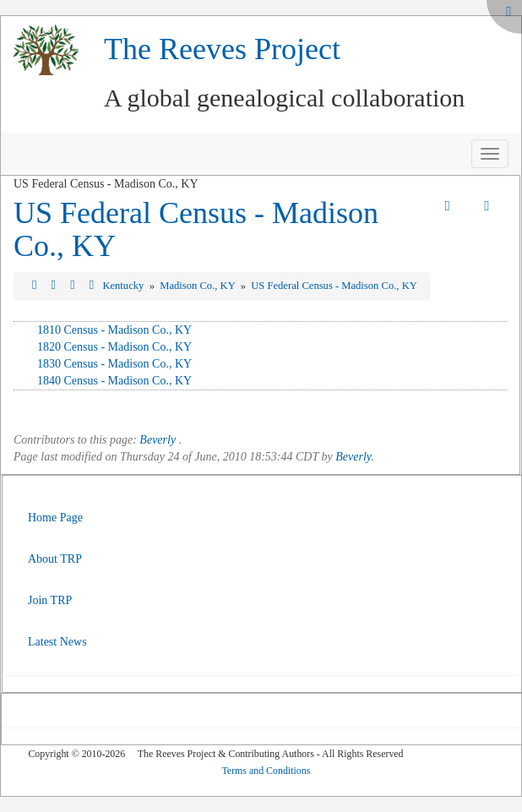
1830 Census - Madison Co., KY (114, 364)
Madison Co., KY (198, 286)
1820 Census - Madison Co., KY (114, 347)
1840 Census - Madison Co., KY (114, 381)
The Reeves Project (222, 49)
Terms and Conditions (266, 771)
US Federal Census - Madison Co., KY (196, 230)
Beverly (158, 440)
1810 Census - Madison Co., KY (114, 330)
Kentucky (124, 286)
